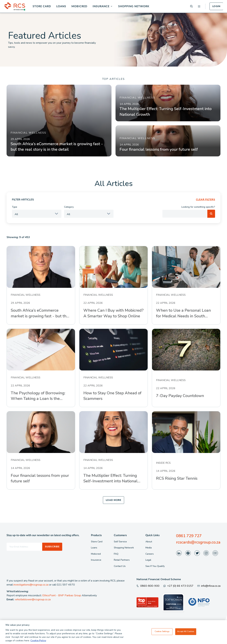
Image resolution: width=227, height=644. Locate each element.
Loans (61, 6)
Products (96, 535)
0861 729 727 (189, 536)
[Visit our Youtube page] (215, 553)
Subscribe (52, 547)
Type (15, 207)
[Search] (191, 6)
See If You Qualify (155, 566)
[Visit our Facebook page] (188, 553)
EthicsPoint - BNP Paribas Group (62, 595)
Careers (150, 554)
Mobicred (79, 6)
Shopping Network (134, 6)
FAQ (116, 554)
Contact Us (120, 566)
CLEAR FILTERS (205, 200)
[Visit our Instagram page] (206, 553)
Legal (148, 560)
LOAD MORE (113, 500)
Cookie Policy (38, 641)
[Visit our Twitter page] (197, 553)
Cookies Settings (162, 632)
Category (69, 207)
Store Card (42, 6)
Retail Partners (122, 560)
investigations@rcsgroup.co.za (31, 585)
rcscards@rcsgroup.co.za (198, 542)
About (149, 542)
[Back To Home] (15, 6)
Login (216, 6)
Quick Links (153, 535)
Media (149, 548)
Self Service (120, 542)
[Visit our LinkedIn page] (179, 553)
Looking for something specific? (198, 207)
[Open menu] (199, 6)
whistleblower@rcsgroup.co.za (33, 599)
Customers (120, 535)
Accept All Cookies (186, 632)
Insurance (101, 6)
